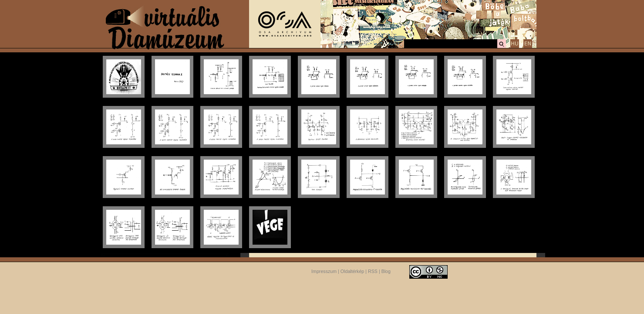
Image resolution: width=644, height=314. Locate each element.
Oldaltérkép (352, 271)
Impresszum (324, 271)
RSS (373, 271)
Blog (386, 271)
